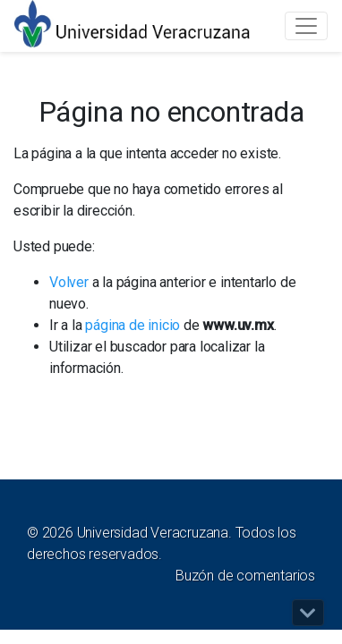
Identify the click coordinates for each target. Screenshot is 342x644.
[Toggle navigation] (306, 26)
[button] (308, 613)
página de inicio (133, 325)
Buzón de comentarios (245, 576)
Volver (69, 282)
